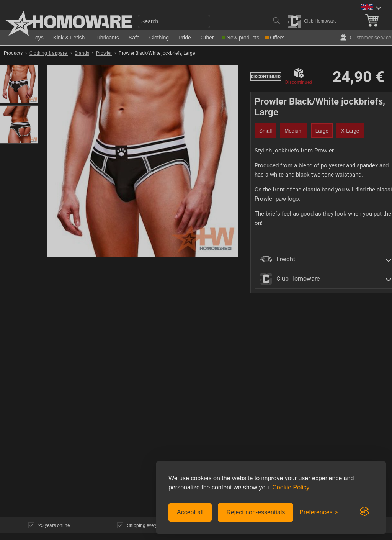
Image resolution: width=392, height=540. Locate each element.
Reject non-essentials (256, 512)
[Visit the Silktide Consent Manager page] (364, 512)
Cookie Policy (291, 487)
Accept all (190, 512)
